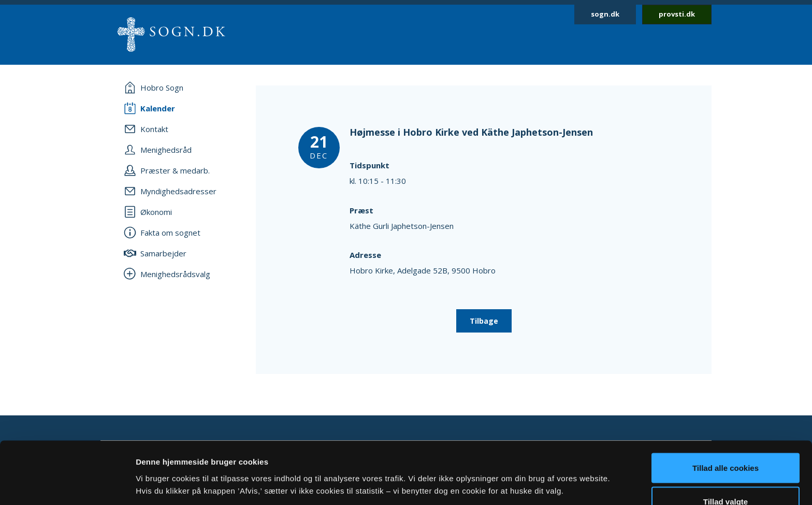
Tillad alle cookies (726, 409)
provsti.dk (677, 14)
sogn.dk (605, 14)
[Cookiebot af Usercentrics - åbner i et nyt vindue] (67, 485)
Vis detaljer (538, 466)
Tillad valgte (726, 444)
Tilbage (484, 321)
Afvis (726, 477)
